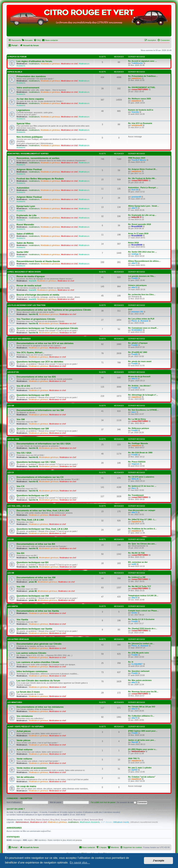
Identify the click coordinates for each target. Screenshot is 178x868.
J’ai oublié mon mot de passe (103, 802)
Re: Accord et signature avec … (142, 61)
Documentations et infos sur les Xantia (38, 611)
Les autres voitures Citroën (31, 653)
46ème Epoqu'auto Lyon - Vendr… (144, 206)
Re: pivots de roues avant (140, 361)
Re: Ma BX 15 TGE (136, 553)
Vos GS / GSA (24, 453)
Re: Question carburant (139, 671)
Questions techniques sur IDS (33, 395)
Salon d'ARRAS (25, 234)
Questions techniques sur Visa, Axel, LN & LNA (42, 529)
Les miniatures (15, 702)
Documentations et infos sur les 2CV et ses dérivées (45, 343)
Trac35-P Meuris (139, 160)
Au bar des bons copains (30, 99)
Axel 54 (135, 190)
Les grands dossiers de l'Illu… (142, 276)
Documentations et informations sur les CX (40, 477)
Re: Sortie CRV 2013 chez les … (142, 252)
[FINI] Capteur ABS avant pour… (143, 731)
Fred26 (135, 278)
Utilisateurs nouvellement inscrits (144, 822)
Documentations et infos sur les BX (36, 544)
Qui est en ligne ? (16, 809)
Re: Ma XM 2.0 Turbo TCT (140, 586)
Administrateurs (22, 822)
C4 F (130, 310)
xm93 (134, 564)
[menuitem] (27, 40)
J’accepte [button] (159, 861)
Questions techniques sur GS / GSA (36, 462)
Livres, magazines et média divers (24, 272)
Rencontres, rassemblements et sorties (28, 154)
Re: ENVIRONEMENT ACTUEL (142, 87)
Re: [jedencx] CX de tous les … (142, 486)
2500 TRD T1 (134, 758)
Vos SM (21, 419)
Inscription (26, 798)
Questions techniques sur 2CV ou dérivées (40, 362)
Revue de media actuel (29, 286)
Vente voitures (24, 759)
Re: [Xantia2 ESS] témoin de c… (143, 628)
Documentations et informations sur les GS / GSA (44, 444)
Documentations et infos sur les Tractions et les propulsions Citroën (54, 310)
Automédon (23, 188)
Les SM (11, 406)
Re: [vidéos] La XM (137, 577)
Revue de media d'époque (31, 276)
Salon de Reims (25, 243)
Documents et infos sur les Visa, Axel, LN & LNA (43, 511)
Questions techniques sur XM (33, 596)
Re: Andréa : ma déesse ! (139, 386)
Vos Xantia (22, 620)
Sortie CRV (23, 252)
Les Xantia (13, 606)
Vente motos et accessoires (32, 768)
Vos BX (20, 553)
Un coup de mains (26, 786)
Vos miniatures (25, 716)
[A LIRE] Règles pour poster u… (143, 749)
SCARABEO (137, 330)
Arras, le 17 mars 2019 (138, 233)
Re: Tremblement (136, 495)
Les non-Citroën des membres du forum (38, 681)
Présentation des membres (31, 76)
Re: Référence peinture (139, 428)
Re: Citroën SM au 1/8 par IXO (142, 707)
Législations (23, 110)
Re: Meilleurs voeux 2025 (139, 99)
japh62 (134, 770)
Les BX (11, 539)
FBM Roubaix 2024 (137, 158)
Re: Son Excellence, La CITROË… (143, 410)
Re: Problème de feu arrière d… (142, 529)
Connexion (12, 798)
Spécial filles (23, 123)
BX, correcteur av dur (138, 562)
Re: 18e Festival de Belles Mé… (142, 178)
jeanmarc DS (137, 312)
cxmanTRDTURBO (140, 89)
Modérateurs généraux (50, 64)
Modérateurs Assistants (90, 822)
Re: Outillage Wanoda (138, 443)
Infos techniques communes (32, 671)
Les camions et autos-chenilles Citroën (38, 662)
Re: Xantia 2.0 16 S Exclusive (141, 619)
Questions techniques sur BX (33, 562)
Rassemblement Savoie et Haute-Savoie (38, 261)
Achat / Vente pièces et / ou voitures (26, 727)
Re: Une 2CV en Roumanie (140, 123)
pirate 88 (33, 582)
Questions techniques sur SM (33, 429)
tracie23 (33, 281)
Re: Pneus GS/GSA (137, 462)
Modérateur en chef (69, 64)
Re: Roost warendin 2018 (139, 224)
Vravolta (135, 112)
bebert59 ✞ (136, 217)
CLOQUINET (137, 664)
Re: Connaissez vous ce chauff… (143, 328)
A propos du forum (17, 57)
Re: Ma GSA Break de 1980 (140, 453)
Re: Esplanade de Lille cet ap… (142, 215)
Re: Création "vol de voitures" (142, 777)
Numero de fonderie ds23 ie (141, 110)
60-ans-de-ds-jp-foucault (139, 376)
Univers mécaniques (137, 285)
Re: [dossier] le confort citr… (141, 644)
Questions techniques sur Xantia (34, 629)
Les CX (11, 473)
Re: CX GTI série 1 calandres (141, 477)
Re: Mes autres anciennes (140, 680)
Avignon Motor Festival (29, 169)
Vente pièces (23, 740)
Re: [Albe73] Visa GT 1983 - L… (142, 519)
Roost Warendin (25, 225)
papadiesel (136, 78)
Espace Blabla (15, 72)
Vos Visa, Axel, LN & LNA (30, 520)
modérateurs (34, 64)
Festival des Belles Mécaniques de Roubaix (40, 179)
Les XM (11, 573)
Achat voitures (25, 750)
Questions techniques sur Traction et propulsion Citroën (47, 328)
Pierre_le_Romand (140, 321)
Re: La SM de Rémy (137, 419)
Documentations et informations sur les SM (40, 410)
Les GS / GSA (13, 439)
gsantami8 (136, 197)
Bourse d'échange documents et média (38, 295)
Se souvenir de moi (126, 802)
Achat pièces (24, 731)
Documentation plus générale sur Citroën (39, 644)
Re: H (131, 662)
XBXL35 (135, 479)
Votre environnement (28, 88)
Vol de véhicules (25, 777)
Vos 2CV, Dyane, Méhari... (30, 352)
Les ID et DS (13, 372)
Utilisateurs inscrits (121, 822)
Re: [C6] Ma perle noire (139, 653)
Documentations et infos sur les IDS (36, 377)
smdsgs (135, 254)
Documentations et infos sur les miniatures (40, 707)
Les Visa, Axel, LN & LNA (19, 506)
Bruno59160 (137, 226)
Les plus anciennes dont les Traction (26, 305)
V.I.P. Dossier (106, 822)
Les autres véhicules (18, 639)
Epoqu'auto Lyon (26, 206)
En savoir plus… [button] (80, 863)
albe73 (134, 208)
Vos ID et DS (23, 386)
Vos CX (20, 486)
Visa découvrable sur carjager (142, 510)
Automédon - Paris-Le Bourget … (143, 188)
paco (134, 412)
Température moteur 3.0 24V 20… (143, 596)
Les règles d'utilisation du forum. (35, 61)
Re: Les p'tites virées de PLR (141, 319)
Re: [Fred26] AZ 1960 (138, 352)
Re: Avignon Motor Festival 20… (143, 169)
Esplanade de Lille (27, 215)
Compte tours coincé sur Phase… (143, 611)
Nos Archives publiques (30, 137)
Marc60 (135, 742)
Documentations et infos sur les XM (36, 577)
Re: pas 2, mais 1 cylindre (140, 768)
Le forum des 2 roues (28, 692)
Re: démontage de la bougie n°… (143, 395)
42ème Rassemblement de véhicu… (144, 261)
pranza (79, 840)
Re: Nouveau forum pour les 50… (143, 692)
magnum (135, 464)
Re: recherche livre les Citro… (142, 294)
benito (134, 613)
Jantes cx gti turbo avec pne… (142, 740)
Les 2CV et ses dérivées (19, 339)
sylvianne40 (137, 125)
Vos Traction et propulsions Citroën (36, 319)
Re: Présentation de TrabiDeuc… (143, 76)
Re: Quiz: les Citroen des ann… (142, 544)
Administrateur (138, 751)
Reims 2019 (133, 243)
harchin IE (33, 314)
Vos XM (21, 587)
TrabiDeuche (137, 63)
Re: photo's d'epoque (138, 343)
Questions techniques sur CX (33, 495)
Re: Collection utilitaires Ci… (141, 716)
